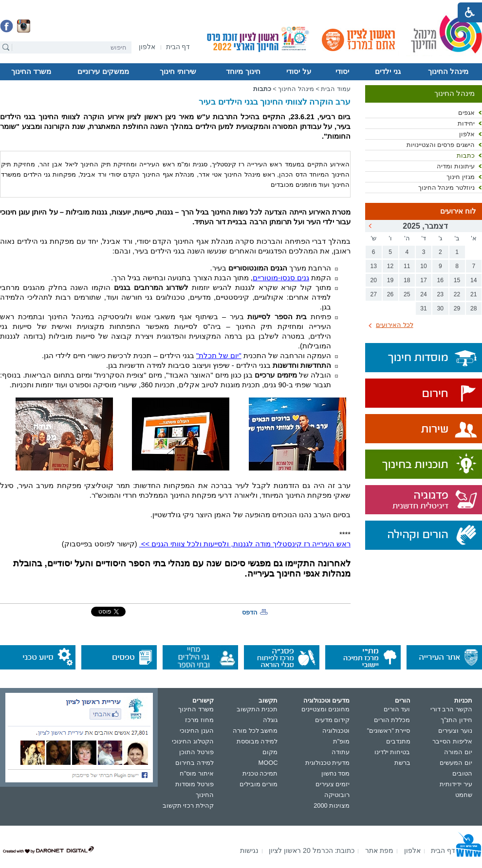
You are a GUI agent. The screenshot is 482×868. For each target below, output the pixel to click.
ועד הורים (397, 709)
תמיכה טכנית (260, 773)
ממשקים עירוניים (103, 72)
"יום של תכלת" (219, 356)
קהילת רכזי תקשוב (188, 805)
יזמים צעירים (333, 784)
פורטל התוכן (196, 752)
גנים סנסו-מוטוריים (281, 278)
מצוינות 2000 (332, 805)
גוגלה (270, 720)
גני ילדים (388, 72)
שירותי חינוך (178, 72)
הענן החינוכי (197, 731)
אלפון (467, 134)
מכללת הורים (392, 720)
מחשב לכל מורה (255, 731)
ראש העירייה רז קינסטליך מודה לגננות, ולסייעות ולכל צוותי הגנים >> (245, 544)
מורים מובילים (259, 784)
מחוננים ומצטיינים (326, 709)
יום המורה (458, 752)
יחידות (466, 123)
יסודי (342, 72)
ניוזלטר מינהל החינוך (446, 188)
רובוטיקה (337, 795)
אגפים (466, 113)
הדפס (250, 612)
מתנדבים (398, 741)
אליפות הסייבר (452, 741)
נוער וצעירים (455, 731)
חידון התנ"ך (456, 720)
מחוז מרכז (199, 720)
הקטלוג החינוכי (193, 741)
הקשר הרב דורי (451, 709)
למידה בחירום (195, 763)
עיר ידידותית (456, 784)
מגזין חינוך (461, 177)
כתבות (466, 155)
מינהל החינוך (448, 72)
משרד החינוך (31, 72)
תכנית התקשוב (257, 709)
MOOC (268, 763)
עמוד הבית (336, 89)
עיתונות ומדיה (456, 166)
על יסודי (298, 72)
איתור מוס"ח (197, 773)
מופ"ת (342, 741)
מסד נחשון (336, 773)
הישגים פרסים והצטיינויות (441, 145)
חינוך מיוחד (243, 72)
